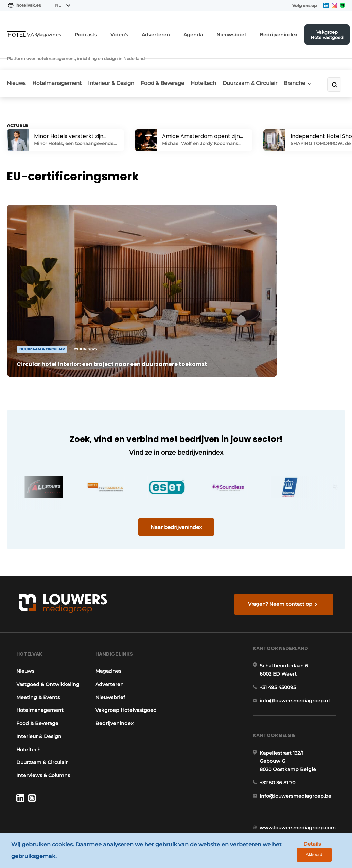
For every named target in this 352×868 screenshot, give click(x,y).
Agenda (210, 32)
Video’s (144, 32)
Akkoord (327, 852)
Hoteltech (211, 65)
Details (295, 852)
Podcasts (113, 32)
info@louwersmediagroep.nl (297, 672)
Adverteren (177, 32)
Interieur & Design (110, 68)
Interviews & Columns (41, 749)
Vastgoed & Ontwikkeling (31, 653)
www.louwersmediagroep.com (300, 809)
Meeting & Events (36, 670)
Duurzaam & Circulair (251, 68)
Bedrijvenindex (285, 32)
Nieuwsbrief (244, 32)
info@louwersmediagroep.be (298, 774)
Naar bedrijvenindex (176, 480)
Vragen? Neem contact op (282, 561)
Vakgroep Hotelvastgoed (329, 32)
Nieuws (16, 65)
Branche (305, 64)
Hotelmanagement (61, 65)
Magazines (80, 32)
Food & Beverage (161, 68)
